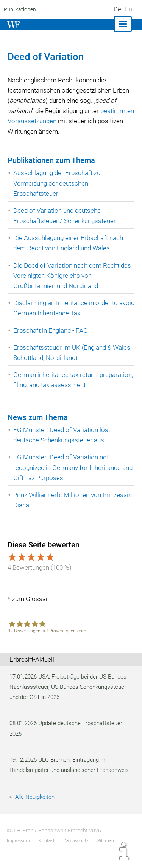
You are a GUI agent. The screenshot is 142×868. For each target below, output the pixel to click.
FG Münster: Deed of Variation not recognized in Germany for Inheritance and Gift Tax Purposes (74, 467)
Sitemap (105, 851)
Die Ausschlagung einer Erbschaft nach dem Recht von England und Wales (69, 243)
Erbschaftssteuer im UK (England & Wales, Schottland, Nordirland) (73, 353)
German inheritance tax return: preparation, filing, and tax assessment (68, 380)
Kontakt (46, 851)
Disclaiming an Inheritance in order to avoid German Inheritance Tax (66, 308)
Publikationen (19, 9)
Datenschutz (76, 851)
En (129, 9)
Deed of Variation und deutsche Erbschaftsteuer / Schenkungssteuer (66, 216)
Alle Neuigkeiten (36, 807)
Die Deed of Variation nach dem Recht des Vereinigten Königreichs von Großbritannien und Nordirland (73, 276)
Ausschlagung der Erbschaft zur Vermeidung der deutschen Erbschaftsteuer (59, 183)
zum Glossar (30, 599)
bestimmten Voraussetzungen (67, 121)
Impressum (18, 851)
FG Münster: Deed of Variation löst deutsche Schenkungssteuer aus (62, 435)
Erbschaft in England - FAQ (51, 330)
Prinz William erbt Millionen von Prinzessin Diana (74, 500)
